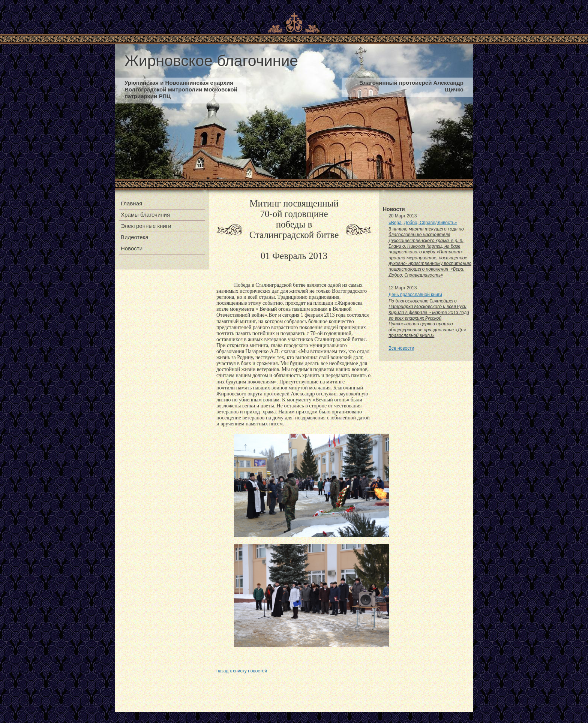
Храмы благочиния (145, 215)
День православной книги (415, 295)
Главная (131, 203)
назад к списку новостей (242, 671)
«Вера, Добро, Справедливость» (423, 223)
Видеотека (135, 237)
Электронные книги (146, 226)
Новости (132, 248)
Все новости (401, 348)
